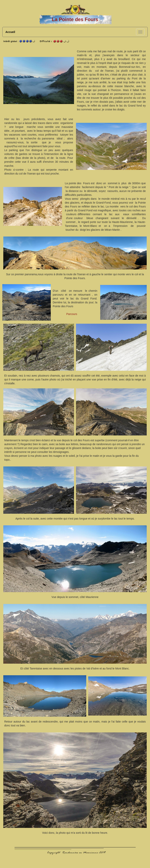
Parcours (72, 314)
